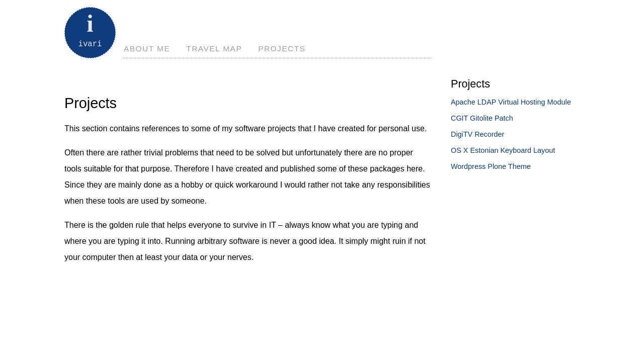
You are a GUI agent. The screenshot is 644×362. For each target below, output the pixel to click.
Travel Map (214, 49)
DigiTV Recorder (477, 134)
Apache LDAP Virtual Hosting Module (511, 102)
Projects (282, 49)
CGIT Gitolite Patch (482, 118)
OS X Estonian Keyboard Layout (503, 150)
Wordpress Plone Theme (491, 166)
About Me (147, 49)
